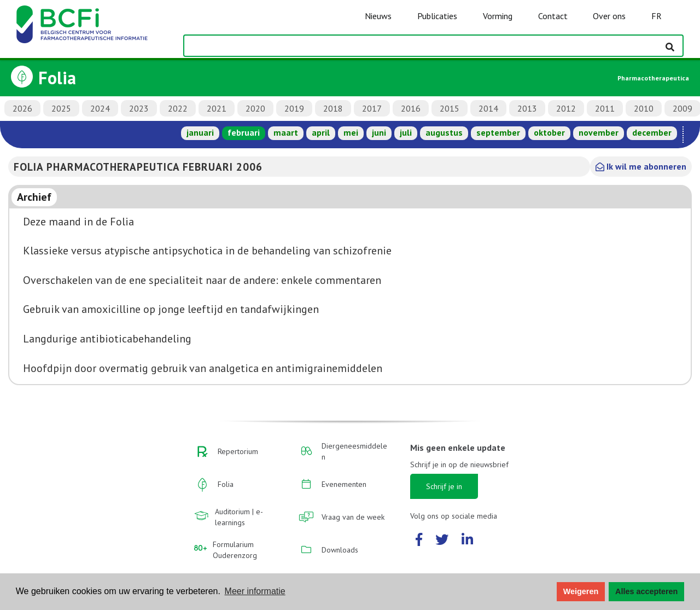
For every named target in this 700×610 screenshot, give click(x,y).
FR (657, 16)
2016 (411, 108)
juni (379, 132)
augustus (444, 132)
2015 (450, 108)
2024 (100, 108)
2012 (566, 108)
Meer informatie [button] (255, 591)
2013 (527, 108)
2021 (217, 108)
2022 (178, 108)
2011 (605, 108)
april (321, 132)
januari (200, 132)
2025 (61, 108)
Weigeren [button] (581, 591)
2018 (333, 108)
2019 (294, 108)
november (599, 132)
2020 (255, 108)
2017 (372, 108)
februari (244, 132)
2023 (139, 108)
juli (406, 132)
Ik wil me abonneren (641, 166)
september (498, 132)
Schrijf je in (444, 486)
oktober (549, 132)
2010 (644, 108)
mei (351, 132)
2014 (488, 108)
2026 (22, 108)
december (652, 132)
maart (286, 132)
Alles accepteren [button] (646, 591)
